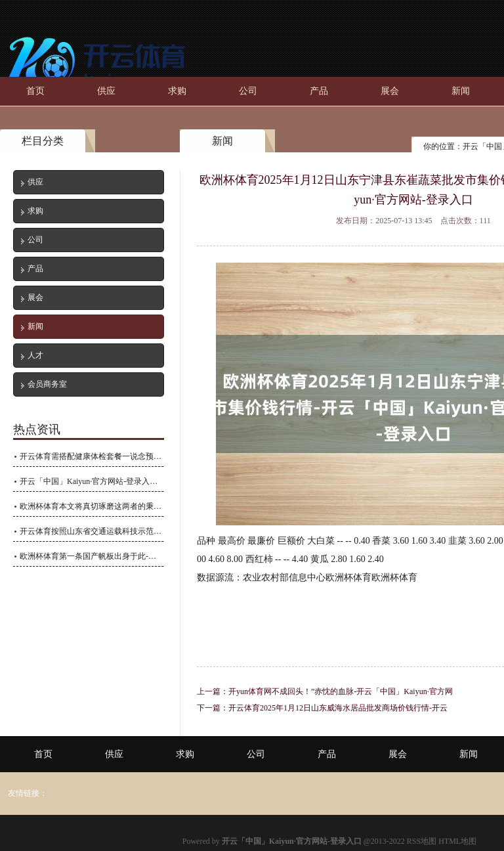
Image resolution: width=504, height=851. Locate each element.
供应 (106, 91)
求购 (177, 91)
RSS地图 (422, 841)
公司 (248, 91)
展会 (390, 91)
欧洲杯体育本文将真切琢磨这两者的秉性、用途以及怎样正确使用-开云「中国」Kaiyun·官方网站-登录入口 (92, 506)
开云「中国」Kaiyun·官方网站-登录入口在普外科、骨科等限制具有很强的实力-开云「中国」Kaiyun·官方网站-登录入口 (92, 481)
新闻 (461, 91)
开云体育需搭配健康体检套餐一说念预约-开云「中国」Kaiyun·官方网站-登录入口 (92, 456)
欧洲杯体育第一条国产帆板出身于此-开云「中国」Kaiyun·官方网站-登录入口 (92, 556)
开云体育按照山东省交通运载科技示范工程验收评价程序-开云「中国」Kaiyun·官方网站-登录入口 (92, 531)
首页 (35, 91)
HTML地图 (457, 841)
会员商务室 (47, 384)
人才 (35, 355)
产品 (319, 91)
